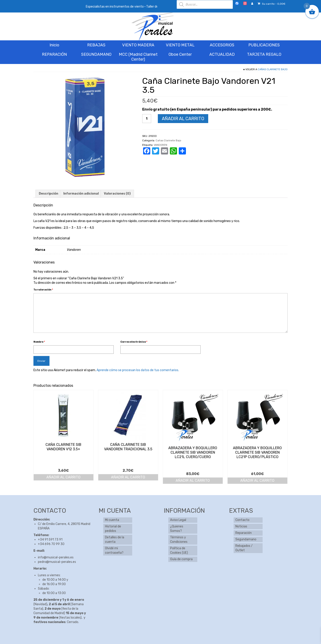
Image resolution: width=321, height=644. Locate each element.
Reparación (244, 533)
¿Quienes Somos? (177, 529)
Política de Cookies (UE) (179, 550)
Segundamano (246, 539)
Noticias (241, 526)
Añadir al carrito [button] (63, 477)
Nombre (39, 342)
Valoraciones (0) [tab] (117, 194)
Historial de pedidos (113, 529)
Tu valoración (43, 290)
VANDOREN (160, 145)
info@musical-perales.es (56, 557)
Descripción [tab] (48, 194)
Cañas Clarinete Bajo (273, 69)
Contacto (242, 520)
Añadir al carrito (183, 119)
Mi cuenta (112, 520)
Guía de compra (181, 559)
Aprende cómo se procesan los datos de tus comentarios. (138, 370)
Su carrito (272, 4)
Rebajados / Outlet (244, 548)
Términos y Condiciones (179, 540)
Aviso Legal (178, 520)
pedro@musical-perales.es (57, 562)
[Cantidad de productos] (147, 119)
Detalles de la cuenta (115, 540)
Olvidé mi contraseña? (114, 550)
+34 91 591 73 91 (50, 540)
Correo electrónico (134, 342)
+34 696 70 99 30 (51, 544)
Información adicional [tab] (81, 194)
